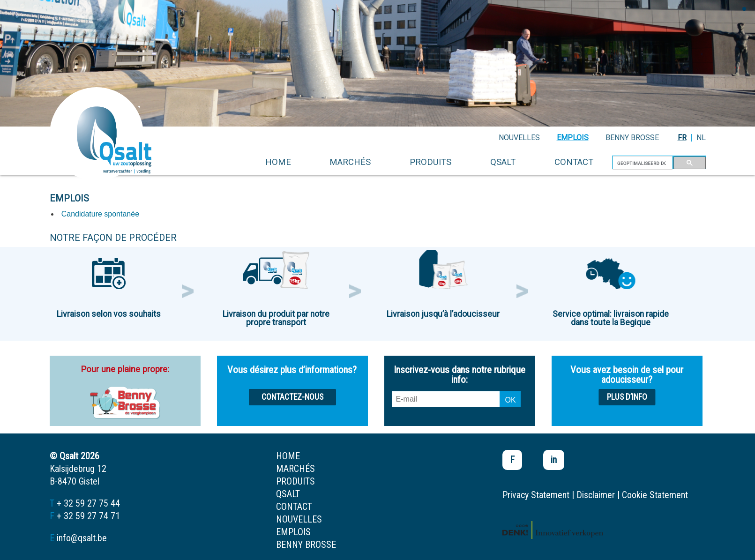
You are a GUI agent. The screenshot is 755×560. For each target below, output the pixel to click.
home (278, 162)
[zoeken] (642, 163)
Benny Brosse (632, 138)
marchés (350, 162)
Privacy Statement (536, 495)
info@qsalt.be (82, 538)
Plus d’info (627, 397)
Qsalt (503, 162)
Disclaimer (596, 495)
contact (574, 162)
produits (430, 162)
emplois (573, 138)
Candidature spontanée (100, 214)
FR (682, 138)
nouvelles (519, 138)
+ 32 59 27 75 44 (88, 503)
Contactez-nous (292, 397)
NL (701, 138)
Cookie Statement (655, 495)
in (554, 460)
